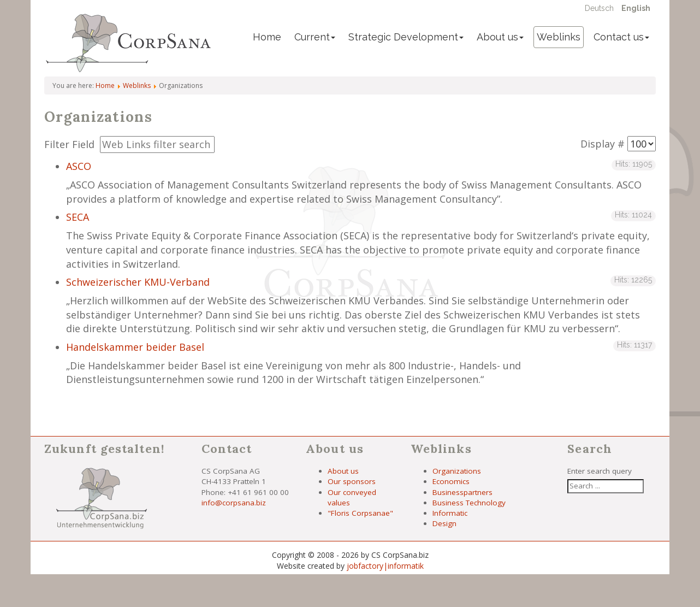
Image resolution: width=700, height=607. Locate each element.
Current (315, 37)
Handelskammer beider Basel (135, 347)
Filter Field (71, 144)
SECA (78, 217)
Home (267, 37)
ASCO (79, 166)
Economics (451, 481)
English (636, 8)
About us (500, 37)
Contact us (621, 37)
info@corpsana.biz (234, 503)
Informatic (450, 513)
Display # (603, 144)
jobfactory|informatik (385, 566)
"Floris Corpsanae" (360, 513)
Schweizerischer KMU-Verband (138, 282)
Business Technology (469, 503)
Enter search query (600, 471)
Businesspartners (462, 492)
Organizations (457, 471)
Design (444, 523)
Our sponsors (352, 481)
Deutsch (600, 8)
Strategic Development (406, 37)
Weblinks (559, 37)
